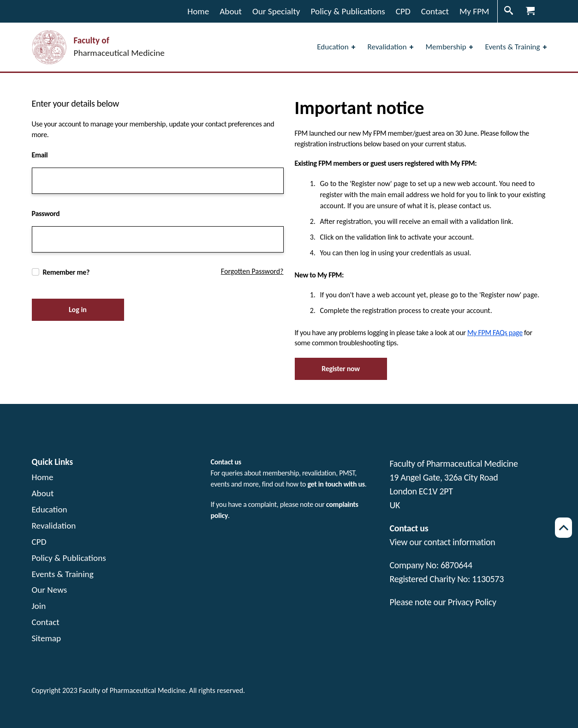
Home (43, 477)
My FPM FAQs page (495, 333)
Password (46, 214)
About (43, 493)
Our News (50, 590)
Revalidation (54, 526)
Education (50, 509)
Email (40, 155)
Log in (78, 310)
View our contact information (443, 542)
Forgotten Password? (252, 271)
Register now (341, 369)
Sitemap (47, 638)
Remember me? (66, 272)
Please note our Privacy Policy (443, 602)
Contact (46, 622)
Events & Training (63, 574)
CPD (39, 542)
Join (39, 606)
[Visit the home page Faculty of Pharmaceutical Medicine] (98, 47)
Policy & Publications (69, 558)
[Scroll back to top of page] (563, 528)
